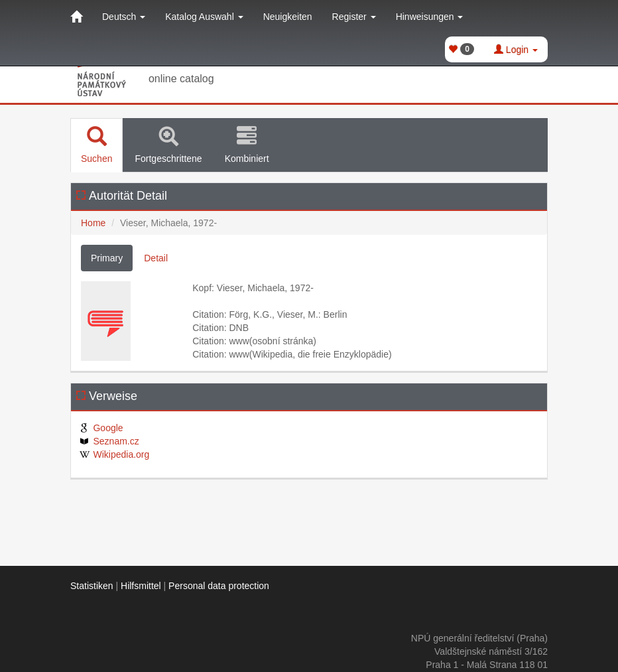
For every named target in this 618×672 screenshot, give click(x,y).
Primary (107, 258)
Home (93, 223)
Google (100, 428)
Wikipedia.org (113, 454)
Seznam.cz (108, 441)
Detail (156, 258)
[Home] (76, 17)
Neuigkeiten (288, 17)
